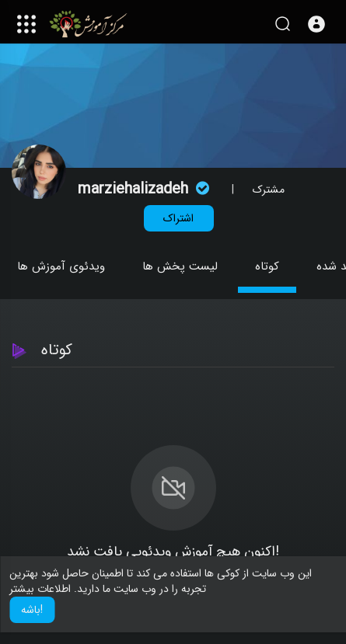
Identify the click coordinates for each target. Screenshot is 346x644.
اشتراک (178, 218)
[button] (316, 24)
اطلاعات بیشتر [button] (40, 589)
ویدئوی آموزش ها (61, 266)
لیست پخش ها (180, 266)
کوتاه (267, 266)
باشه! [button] (32, 610)
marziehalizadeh (145, 189)
